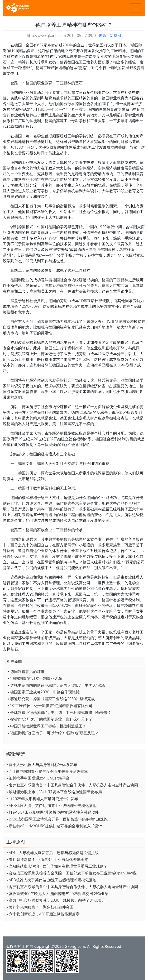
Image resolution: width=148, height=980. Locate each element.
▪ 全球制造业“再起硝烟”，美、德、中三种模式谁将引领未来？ (60, 713)
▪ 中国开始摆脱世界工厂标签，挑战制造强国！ (47, 726)
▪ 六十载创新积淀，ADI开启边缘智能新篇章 (43, 914)
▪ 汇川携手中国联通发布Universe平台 (38, 778)
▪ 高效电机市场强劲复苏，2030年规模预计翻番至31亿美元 (56, 900)
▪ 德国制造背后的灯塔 (26, 672)
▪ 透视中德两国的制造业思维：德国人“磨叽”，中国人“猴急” (57, 685)
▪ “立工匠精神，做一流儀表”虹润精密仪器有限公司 (50, 706)
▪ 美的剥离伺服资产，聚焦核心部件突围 (40, 907)
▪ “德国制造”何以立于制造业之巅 (35, 678)
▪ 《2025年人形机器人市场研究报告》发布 (42, 799)
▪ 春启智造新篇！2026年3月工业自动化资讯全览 (47, 860)
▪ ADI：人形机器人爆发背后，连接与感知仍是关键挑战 (53, 853)
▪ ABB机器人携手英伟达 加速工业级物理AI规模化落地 (51, 806)
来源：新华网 (110, 36)
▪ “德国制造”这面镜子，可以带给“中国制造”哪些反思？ (53, 733)
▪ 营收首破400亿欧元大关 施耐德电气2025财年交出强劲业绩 (57, 894)
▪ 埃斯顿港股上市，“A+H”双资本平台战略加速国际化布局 (54, 792)
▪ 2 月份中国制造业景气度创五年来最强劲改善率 (47, 771)
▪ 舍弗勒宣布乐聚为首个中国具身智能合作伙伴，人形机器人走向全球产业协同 (72, 785)
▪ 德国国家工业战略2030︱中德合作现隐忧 (44, 692)
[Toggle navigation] (136, 8)
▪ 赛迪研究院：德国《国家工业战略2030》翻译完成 (51, 699)
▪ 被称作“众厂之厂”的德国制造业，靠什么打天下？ (50, 719)
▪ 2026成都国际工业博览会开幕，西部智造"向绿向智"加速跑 (57, 819)
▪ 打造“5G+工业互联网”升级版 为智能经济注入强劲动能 (53, 812)
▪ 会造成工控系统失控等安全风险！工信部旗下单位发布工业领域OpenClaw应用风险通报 (75, 873)
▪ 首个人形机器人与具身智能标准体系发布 (42, 765)
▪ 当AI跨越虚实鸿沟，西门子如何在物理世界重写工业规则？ (57, 866)
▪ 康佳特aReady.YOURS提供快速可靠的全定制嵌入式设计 (54, 826)
